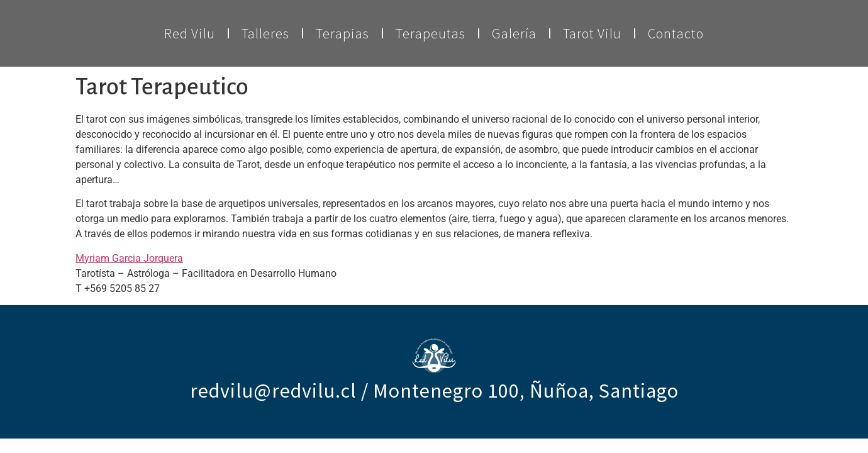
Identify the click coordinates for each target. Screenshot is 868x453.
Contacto (676, 33)
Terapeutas (431, 33)
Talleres (265, 33)
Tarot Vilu (592, 33)
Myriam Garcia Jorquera (129, 258)
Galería (514, 33)
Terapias (342, 33)
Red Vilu (190, 33)
